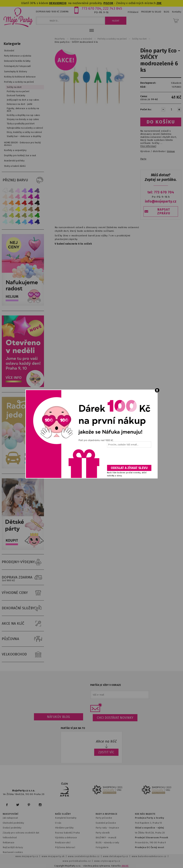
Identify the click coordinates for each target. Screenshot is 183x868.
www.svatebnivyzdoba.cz (84, 856)
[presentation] (129, 458)
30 (65, 3)
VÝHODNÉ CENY (23, 593)
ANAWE (125, 866)
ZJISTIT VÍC (106, 752)
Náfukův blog (59, 717)
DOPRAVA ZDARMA (23, 577)
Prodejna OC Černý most (150, 847)
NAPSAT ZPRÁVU (164, 211)
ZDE (159, 3)
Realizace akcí (63, 843)
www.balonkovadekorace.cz (149, 856)
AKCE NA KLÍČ (23, 624)
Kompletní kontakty (66, 818)
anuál (113, 837)
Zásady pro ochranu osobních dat (21, 833)
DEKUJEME (56, 3)
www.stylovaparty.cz (107, 861)
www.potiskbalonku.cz (77, 861)
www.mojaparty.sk (53, 856)
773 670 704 (91, 8)
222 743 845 (112, 8)
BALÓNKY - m (103, 837)
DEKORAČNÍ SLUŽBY (23, 608)
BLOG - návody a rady (107, 843)
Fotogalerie (102, 847)
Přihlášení (133, 12)
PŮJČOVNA (23, 639)
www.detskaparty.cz (116, 856)
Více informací (148, 146)
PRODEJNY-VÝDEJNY (23, 562)
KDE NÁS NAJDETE (145, 814)
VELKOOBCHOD (23, 654)
